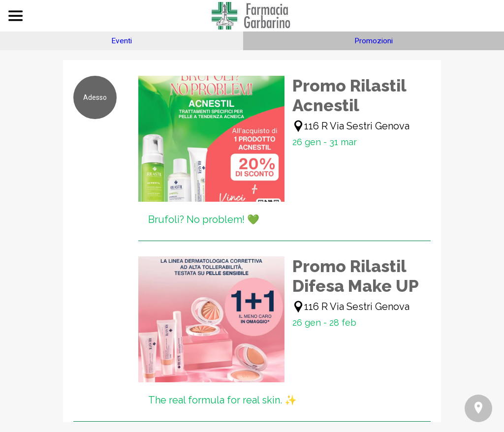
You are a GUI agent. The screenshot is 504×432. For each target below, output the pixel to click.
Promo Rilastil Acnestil (349, 95)
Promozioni (374, 41)
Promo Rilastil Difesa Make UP (356, 276)
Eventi (122, 41)
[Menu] (16, 16)
